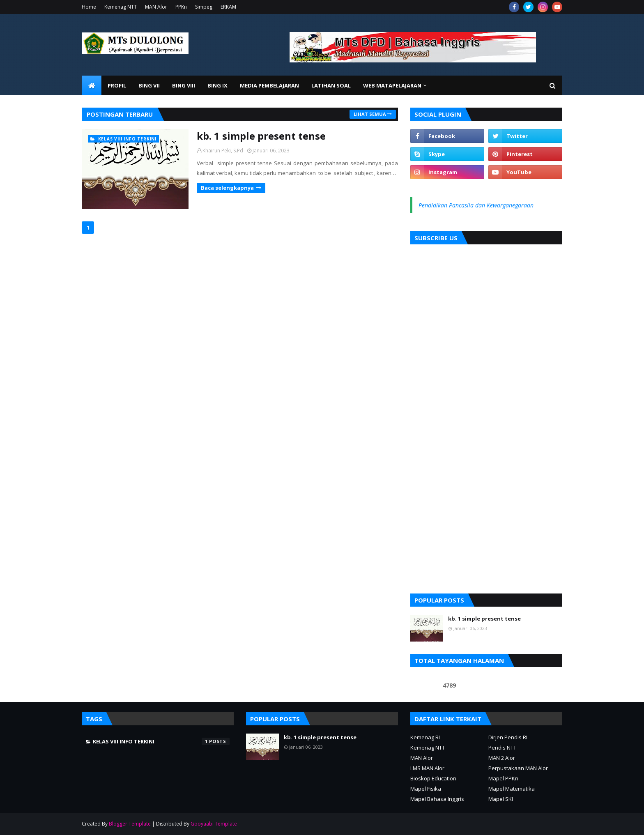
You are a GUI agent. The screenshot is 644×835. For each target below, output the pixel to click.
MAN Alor (156, 7)
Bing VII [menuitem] (149, 85)
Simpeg (204, 7)
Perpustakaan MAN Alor (518, 768)
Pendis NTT (502, 748)
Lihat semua (370, 114)
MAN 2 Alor (502, 758)
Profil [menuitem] (117, 85)
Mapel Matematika (512, 789)
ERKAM (228, 7)
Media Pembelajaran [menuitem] (269, 85)
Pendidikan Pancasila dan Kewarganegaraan (476, 205)
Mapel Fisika (426, 789)
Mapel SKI (501, 799)
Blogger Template (130, 824)
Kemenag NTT (121, 7)
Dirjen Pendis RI (508, 737)
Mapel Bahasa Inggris (437, 799)
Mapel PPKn (503, 778)
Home (89, 7)
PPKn (181, 7)
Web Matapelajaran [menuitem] (392, 85)
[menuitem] (92, 85)
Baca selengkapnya (227, 188)
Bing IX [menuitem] (217, 85)
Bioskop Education (433, 778)
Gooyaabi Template (214, 824)
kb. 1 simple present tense (261, 136)
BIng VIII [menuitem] (184, 85)
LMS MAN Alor (427, 768)
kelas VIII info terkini (161, 741)
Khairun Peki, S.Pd (223, 151)
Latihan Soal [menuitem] (331, 85)
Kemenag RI (425, 737)
